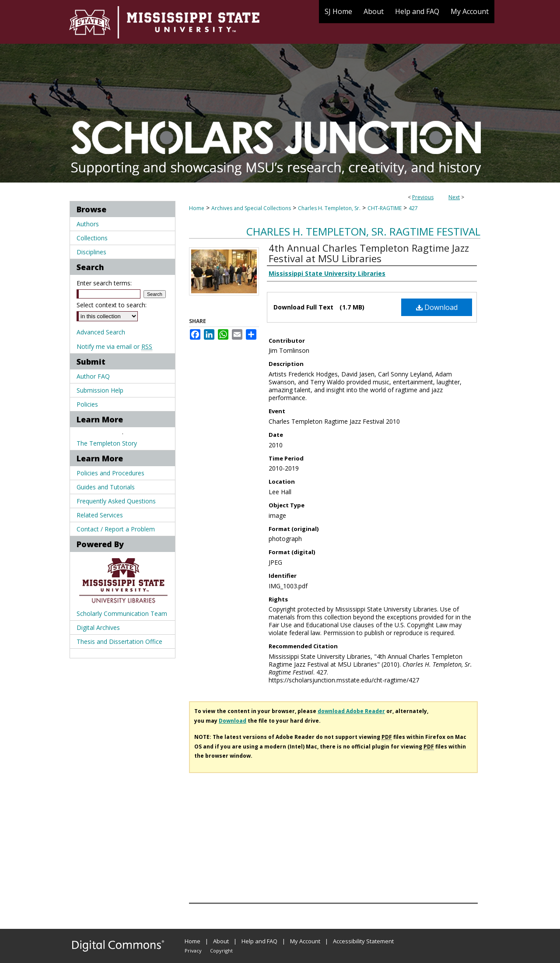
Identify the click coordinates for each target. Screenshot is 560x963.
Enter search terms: (104, 283)
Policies (87, 404)
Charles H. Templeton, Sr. (329, 208)
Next (454, 197)
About (221, 941)
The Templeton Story (107, 443)
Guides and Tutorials (106, 487)
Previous (423, 197)
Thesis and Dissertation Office (119, 641)
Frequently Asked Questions (116, 501)
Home (197, 208)
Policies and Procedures (110, 473)
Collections (92, 238)
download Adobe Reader (351, 711)
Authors (88, 224)
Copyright (221, 951)
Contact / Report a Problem (116, 529)
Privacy (193, 951)
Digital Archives (98, 627)
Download (437, 307)
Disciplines (91, 252)
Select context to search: (112, 305)
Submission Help (100, 390)
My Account (305, 941)
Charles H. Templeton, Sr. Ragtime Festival (363, 231)
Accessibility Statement (363, 941)
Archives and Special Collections (251, 208)
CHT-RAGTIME (385, 208)
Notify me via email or (114, 346)
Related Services (100, 515)
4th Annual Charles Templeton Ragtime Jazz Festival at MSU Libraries (369, 253)
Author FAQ (93, 376)
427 (413, 208)
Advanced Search (101, 332)
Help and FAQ (259, 941)
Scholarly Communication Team (122, 613)
